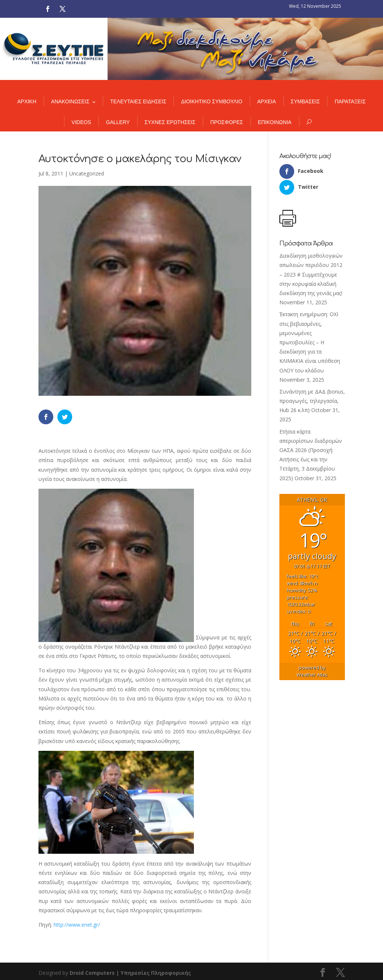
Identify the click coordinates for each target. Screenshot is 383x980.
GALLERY (118, 122)
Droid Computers (92, 973)
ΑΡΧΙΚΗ (27, 101)
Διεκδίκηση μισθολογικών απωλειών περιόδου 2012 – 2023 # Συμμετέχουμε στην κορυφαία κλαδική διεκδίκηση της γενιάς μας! (311, 274)
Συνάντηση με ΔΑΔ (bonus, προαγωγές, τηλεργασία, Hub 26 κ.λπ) (312, 401)
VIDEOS (81, 122)
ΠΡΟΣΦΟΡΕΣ (226, 122)
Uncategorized (87, 173)
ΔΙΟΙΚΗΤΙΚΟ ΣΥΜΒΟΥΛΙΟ (211, 101)
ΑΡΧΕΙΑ (267, 101)
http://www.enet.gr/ (77, 925)
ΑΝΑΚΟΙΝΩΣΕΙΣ (70, 101)
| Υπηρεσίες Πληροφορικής (154, 973)
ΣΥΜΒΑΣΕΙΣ (305, 101)
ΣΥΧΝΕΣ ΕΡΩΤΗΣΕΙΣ (170, 122)
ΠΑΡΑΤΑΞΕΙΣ (350, 101)
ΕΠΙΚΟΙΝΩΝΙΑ (275, 122)
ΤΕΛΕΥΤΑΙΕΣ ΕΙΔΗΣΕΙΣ (138, 101)
